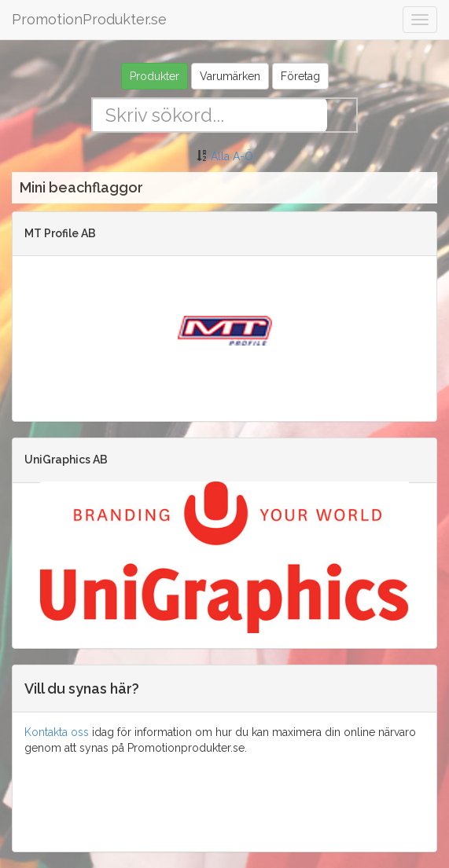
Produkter (155, 76)
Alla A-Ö (232, 156)
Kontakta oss (57, 732)
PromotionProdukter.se (89, 19)
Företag (300, 76)
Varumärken (230, 76)
